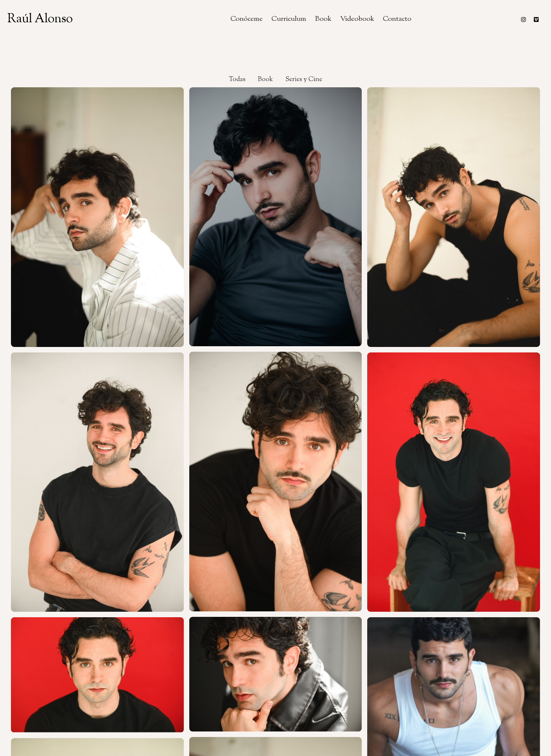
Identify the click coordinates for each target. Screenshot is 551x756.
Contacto (397, 19)
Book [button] (265, 80)
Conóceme (247, 19)
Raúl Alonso (40, 19)
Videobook (357, 19)
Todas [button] (237, 80)
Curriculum (289, 19)
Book (323, 19)
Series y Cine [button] (304, 80)
